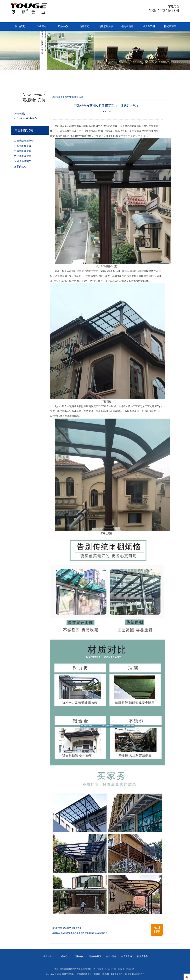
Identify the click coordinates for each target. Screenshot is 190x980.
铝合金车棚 (149, 26)
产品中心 (63, 26)
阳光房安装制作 (25, 141)
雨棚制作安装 (24, 151)
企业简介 (41, 26)
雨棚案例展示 (106, 26)
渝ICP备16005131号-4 (134, 974)
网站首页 (20, 26)
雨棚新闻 (84, 26)
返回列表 (157, 930)
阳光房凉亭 (170, 26)
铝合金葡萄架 (24, 161)
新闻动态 (22, 167)
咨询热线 (19, 114)
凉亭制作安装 (24, 156)
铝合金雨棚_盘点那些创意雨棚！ (67, 928)
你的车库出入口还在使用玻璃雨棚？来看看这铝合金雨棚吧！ (80, 933)
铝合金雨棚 (127, 26)
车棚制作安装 (24, 146)
